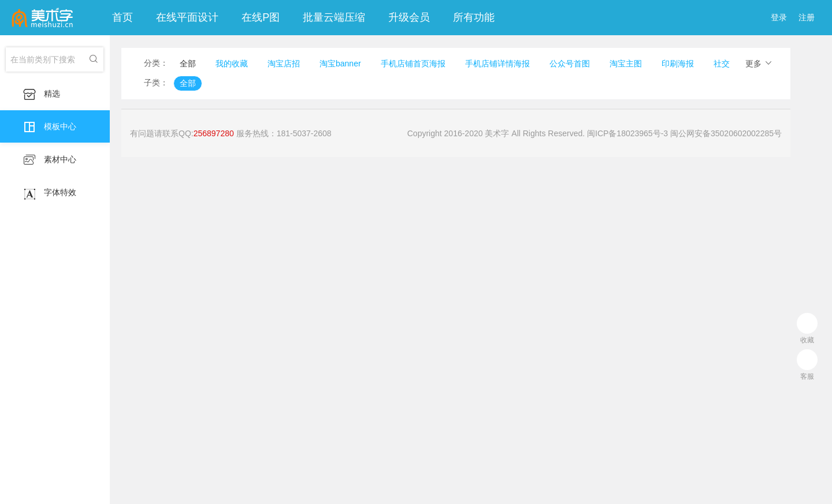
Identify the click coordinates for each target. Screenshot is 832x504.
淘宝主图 (626, 64)
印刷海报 (678, 64)
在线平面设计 (187, 17)
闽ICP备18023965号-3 (627, 133)
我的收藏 (232, 64)
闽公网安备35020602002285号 (726, 133)
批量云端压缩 (334, 17)
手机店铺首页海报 (413, 64)
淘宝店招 (284, 64)
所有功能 (474, 17)
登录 (779, 17)
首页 (122, 17)
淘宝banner (340, 64)
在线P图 (261, 17)
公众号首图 (570, 64)
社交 (722, 64)
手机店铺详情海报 (497, 64)
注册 (807, 17)
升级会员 (409, 17)
